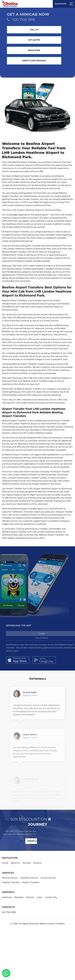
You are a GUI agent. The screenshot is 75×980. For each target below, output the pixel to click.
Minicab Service (10, 878)
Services (27, 863)
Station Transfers (31, 882)
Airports (37, 863)
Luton (39, 897)
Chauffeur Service (29, 878)
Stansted (19, 897)
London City (51, 897)
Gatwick (30, 897)
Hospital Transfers (11, 882)
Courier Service (48, 878)
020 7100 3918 (24, 20)
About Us (15, 863)
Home (5, 863)
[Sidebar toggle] (72, 4)
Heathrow (7, 897)
